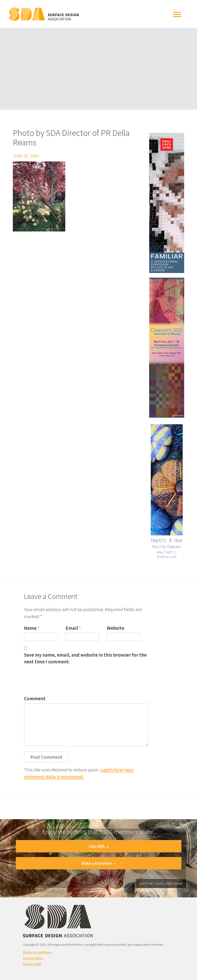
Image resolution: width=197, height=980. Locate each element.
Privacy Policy (33, 958)
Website (116, 628)
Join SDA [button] (99, 846)
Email (72, 628)
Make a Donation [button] (98, 863)
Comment (35, 698)
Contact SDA (32, 964)
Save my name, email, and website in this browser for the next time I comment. (85, 658)
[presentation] (59, 681)
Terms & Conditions (37, 952)
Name (30, 628)
